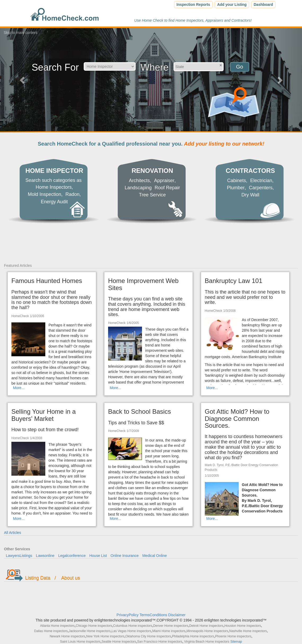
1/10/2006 (37, 316)
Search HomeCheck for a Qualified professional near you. (151, 144)
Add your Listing (232, 4)
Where (154, 67)
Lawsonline (45, 556)
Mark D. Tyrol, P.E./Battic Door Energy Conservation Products (241, 467)
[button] (23, 80)
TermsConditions (154, 615)
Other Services (17, 549)
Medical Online (155, 556)
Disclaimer (177, 615)
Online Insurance (125, 556)
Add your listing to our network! (223, 144)
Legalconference (72, 556)
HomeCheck (20, 316)
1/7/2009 (133, 431)
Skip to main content (21, 33)
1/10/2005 (212, 476)
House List (98, 556)
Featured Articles (18, 265)
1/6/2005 (133, 323)
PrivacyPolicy (128, 615)
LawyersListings (19, 556)
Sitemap (236, 642)
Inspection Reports (193, 4)
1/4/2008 (36, 438)
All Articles (13, 533)
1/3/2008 (230, 311)
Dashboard (263, 4)
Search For (55, 67)
